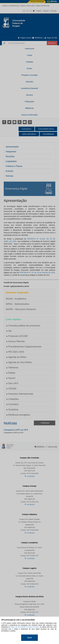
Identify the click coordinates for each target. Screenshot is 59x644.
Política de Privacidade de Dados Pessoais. (25, 627)
